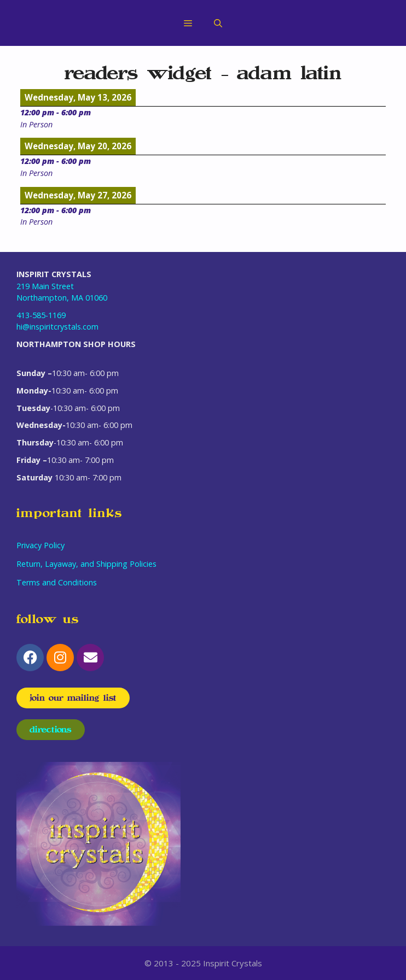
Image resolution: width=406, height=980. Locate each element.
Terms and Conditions (57, 582)
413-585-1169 (41, 315)
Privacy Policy (40, 545)
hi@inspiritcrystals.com (57, 327)
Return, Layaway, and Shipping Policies (86, 564)
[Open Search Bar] (218, 23)
